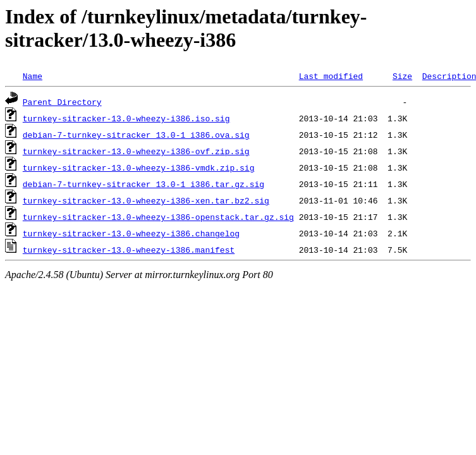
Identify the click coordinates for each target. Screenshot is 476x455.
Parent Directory (62, 102)
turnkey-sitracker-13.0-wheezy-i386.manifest (129, 250)
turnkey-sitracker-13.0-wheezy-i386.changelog (131, 233)
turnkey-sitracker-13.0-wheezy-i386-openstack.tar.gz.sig (158, 217)
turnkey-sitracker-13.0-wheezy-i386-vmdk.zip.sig (139, 167)
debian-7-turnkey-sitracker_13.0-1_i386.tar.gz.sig (143, 184)
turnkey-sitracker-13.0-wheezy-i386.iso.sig (126, 118)
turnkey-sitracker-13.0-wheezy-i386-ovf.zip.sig (136, 151)
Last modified (331, 76)
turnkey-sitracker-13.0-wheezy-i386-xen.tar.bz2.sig (146, 200)
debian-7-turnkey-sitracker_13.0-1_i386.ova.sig (136, 135)
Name (33, 76)
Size (402, 76)
